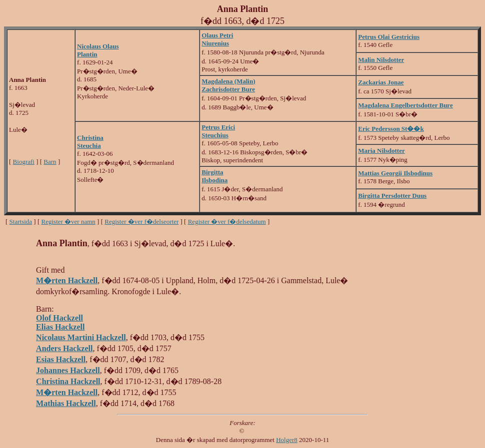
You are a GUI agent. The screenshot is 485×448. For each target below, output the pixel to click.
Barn (50, 162)
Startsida (21, 222)
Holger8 (287, 440)
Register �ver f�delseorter (141, 222)
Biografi (24, 162)
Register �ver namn (68, 222)
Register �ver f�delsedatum (227, 222)
